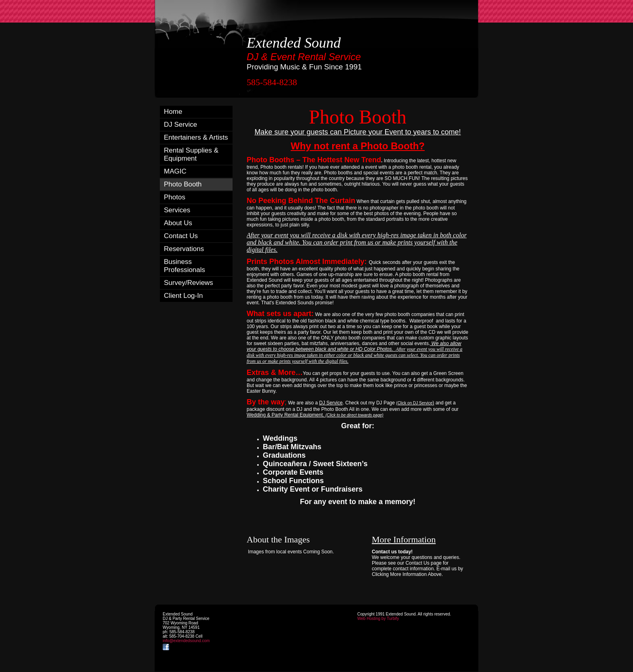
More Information (404, 539)
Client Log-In (183, 296)
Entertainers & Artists (196, 137)
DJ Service (180, 125)
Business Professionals (184, 266)
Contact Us (181, 236)
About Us (178, 223)
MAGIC (175, 171)
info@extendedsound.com (186, 641)
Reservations (184, 249)
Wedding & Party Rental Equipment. (315, 415)
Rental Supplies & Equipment (191, 154)
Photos (175, 197)
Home (173, 112)
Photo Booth (183, 184)
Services (177, 210)
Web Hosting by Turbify (378, 619)
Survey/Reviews (189, 283)
